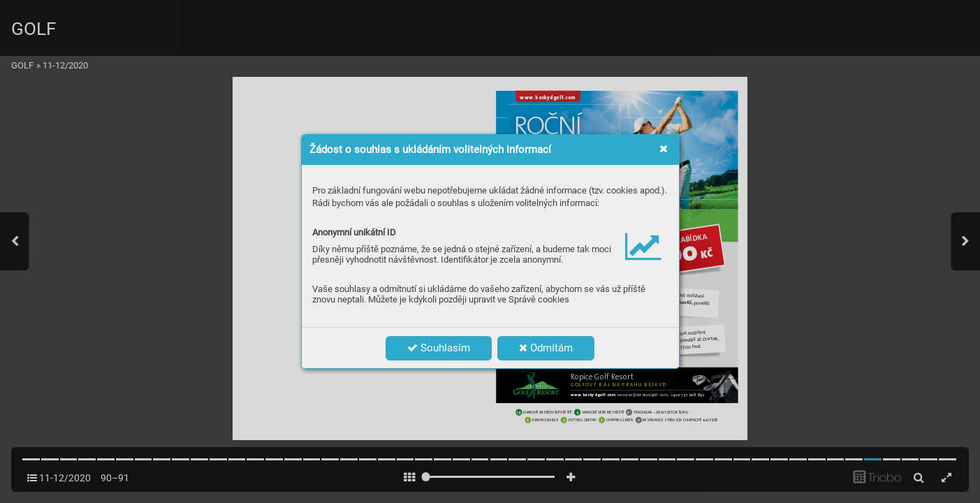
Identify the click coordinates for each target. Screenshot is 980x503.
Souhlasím (439, 348)
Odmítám (546, 348)
